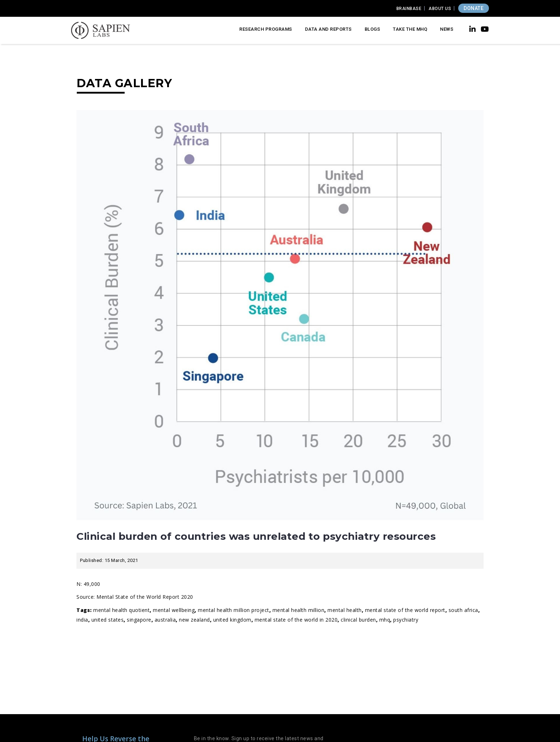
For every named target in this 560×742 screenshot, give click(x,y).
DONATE (474, 8)
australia (165, 620)
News (447, 29)
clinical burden (358, 620)
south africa (463, 610)
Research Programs (266, 29)
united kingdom (232, 620)
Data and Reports (328, 29)
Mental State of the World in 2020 (296, 620)
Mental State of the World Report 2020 (145, 597)
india (82, 620)
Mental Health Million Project (234, 610)
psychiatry (406, 620)
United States (108, 620)
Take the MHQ (410, 29)
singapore (139, 620)
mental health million (299, 610)
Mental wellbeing (174, 610)
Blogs (372, 29)
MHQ (385, 620)
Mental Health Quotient (121, 610)
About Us (440, 9)
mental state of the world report (405, 610)
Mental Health (345, 610)
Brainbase (409, 9)
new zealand (194, 620)
